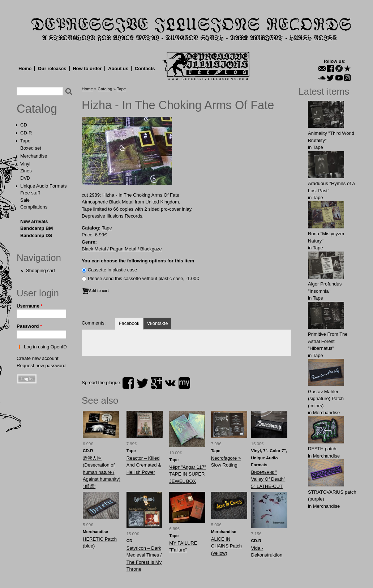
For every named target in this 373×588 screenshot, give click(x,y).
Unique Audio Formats (44, 186)
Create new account (38, 358)
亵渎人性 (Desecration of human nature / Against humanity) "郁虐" (102, 472)
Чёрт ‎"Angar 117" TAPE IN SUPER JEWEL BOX (188, 474)
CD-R (26, 133)
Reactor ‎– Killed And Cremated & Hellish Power (144, 465)
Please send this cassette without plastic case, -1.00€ (143, 278)
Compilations (34, 207)
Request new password (41, 366)
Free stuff (30, 193)
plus (157, 383)
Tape (25, 141)
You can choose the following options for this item (138, 261)
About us (118, 68)
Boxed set (31, 148)
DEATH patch (322, 449)
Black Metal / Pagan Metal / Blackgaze (122, 249)
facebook (128, 383)
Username (30, 306)
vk (170, 383)
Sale (25, 200)
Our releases (52, 68)
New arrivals (34, 221)
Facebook (129, 323)
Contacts (145, 68)
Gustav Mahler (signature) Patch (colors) (326, 399)
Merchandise (34, 156)
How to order (87, 68)
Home (25, 68)
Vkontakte (158, 323)
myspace (184, 383)
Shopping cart (40, 271)
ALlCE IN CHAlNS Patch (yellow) (226, 546)
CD (24, 125)
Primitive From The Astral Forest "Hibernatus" (328, 341)
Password (29, 326)
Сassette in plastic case (113, 270)
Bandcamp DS (36, 235)
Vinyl (25, 164)
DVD (25, 178)
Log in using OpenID (45, 347)
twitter (142, 383)
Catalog (37, 109)
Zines (26, 171)
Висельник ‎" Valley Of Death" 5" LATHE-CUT (268, 479)
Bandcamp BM (37, 228)
